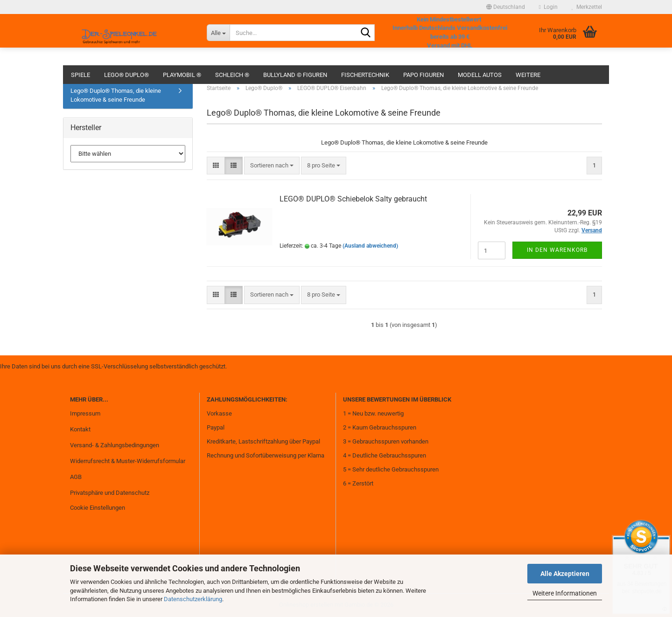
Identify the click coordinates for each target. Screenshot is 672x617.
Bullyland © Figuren (295, 75)
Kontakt (80, 429)
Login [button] (548, 7)
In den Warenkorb (557, 250)
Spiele (80, 75)
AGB (76, 477)
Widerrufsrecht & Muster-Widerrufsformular (128, 461)
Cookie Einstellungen (98, 508)
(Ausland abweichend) (370, 246)
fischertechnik (365, 75)
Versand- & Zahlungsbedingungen (115, 445)
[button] (506, 7)
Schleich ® (232, 75)
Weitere (528, 75)
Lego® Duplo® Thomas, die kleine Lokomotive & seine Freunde (116, 95)
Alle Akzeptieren (565, 574)
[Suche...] (218, 33)
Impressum (85, 413)
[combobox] (272, 166)
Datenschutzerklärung (193, 599)
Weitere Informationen (565, 593)
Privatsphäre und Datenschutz (110, 493)
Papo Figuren (423, 75)
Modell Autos (480, 75)
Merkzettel (587, 7)
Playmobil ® (182, 75)
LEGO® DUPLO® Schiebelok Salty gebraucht (353, 199)
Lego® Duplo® (126, 75)
